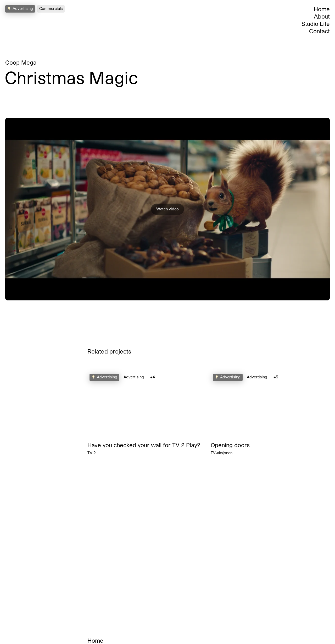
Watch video (167, 209)
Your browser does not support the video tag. (147, 405)
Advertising (134, 377)
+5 (276, 377)
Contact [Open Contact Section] (319, 31)
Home (322, 9)
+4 (153, 377)
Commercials (51, 9)
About (322, 16)
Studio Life (316, 24)
